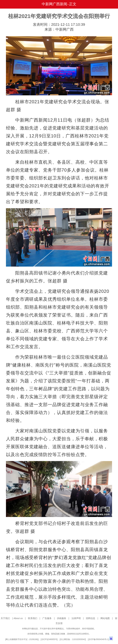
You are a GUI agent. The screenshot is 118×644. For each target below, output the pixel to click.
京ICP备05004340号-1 (98, 639)
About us (18, 618)
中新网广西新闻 (54, 4)
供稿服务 (62, 618)
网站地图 (105, 618)
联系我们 (33, 618)
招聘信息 (91, 618)
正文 (73, 4)
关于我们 (5, 618)
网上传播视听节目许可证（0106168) (22, 639)
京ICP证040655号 (49, 639)
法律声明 (76, 618)
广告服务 (47, 618)
